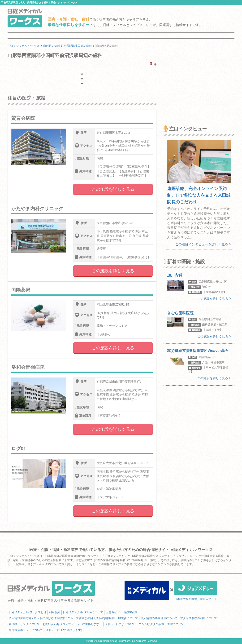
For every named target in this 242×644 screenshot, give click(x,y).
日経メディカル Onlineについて (83, 612)
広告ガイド (113, 612)
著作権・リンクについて (24, 624)
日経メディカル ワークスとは (28, 612)
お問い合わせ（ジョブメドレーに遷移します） (72, 624)
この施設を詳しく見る (113, 189)
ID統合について (128, 618)
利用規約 (55, 612)
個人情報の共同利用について (159, 618)
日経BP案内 (130, 612)
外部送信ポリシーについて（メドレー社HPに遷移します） (46, 630)
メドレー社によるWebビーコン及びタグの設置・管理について (144, 624)
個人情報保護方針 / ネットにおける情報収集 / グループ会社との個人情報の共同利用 (62, 618)
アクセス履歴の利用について (199, 618)
